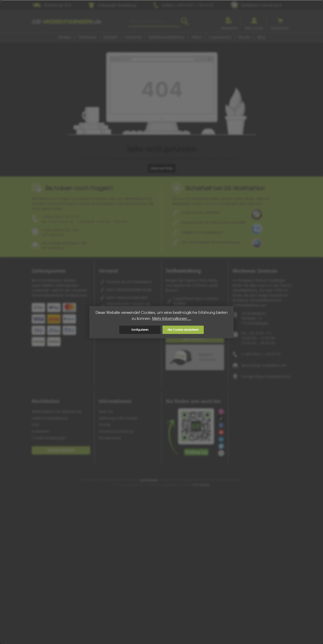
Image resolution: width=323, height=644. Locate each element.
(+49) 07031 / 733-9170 (261, 354)
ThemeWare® (201, 485)
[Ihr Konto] (254, 22)
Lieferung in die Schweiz (118, 418)
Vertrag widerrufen (61, 450)
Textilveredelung (183, 271)
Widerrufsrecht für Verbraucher (57, 411)
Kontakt (105, 425)
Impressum (41, 431)
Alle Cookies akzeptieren (183, 330)
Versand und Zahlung (116, 431)
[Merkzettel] (229, 22)
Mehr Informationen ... (172, 318)
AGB (35, 425)
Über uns (106, 411)
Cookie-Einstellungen (49, 438)
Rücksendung (110, 438)
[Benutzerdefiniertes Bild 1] (257, 214)
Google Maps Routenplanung (266, 376)
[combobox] (154, 21)
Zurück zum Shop (162, 168)
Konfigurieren (140, 330)
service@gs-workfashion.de (264, 365)
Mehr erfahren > (195, 339)
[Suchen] (185, 21)
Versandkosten (149, 480)
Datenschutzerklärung (49, 418)
